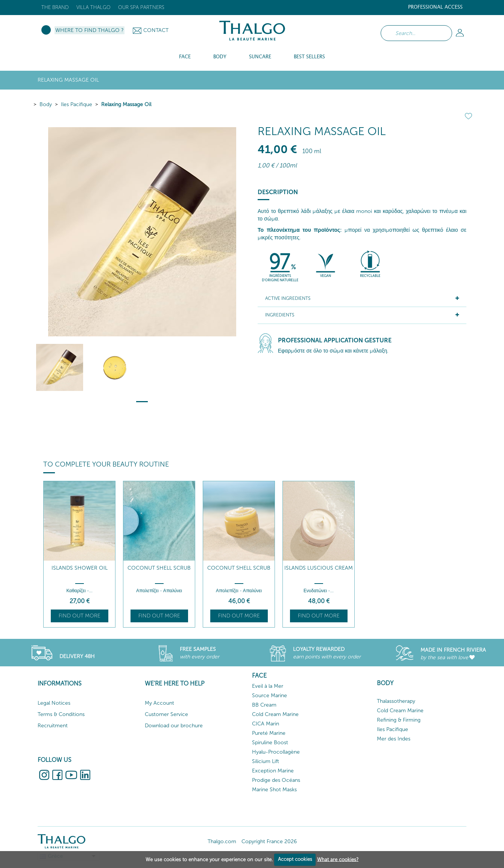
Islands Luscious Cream (319, 568)
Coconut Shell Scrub (159, 568)
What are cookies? (338, 859)
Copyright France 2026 (269, 841)
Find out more (80, 616)
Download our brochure (174, 726)
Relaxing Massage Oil (126, 104)
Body (46, 104)
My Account (159, 703)
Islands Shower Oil (80, 568)
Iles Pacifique (77, 104)
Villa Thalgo (93, 7)
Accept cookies (295, 859)
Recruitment (53, 726)
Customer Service (166, 714)
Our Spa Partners (141, 7)
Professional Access (435, 7)
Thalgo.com (222, 841)
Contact (156, 30)
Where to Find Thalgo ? (90, 30)
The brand (55, 7)
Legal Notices (54, 703)
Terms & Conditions (61, 714)
